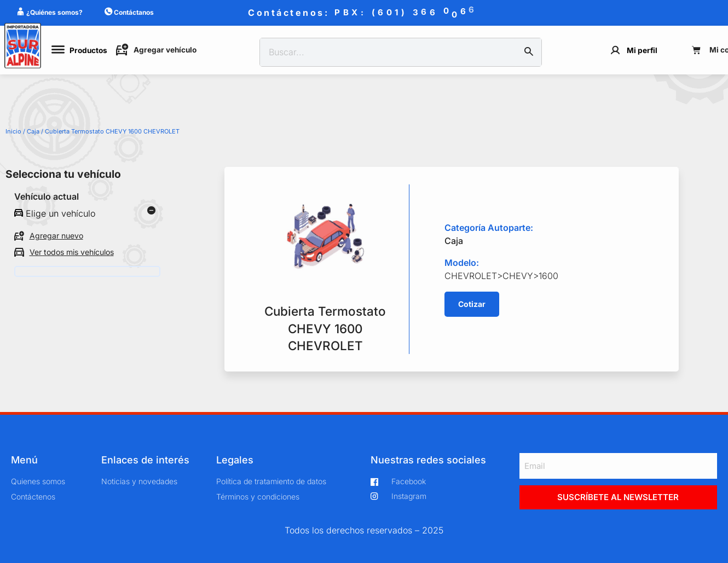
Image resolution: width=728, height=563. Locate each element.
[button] (472, 304)
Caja (33, 131)
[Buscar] (529, 53)
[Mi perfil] (616, 50)
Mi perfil (642, 50)
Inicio (13, 131)
